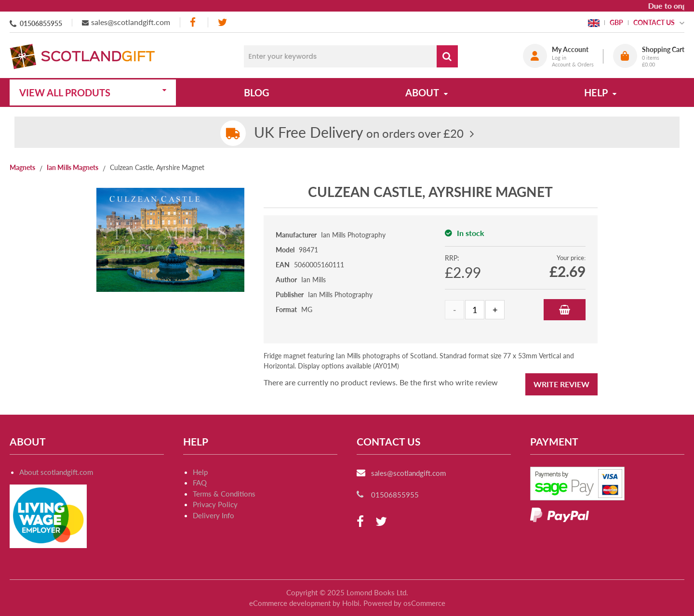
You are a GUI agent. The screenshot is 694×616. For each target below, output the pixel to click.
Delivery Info (214, 515)
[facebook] (194, 22)
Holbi (351, 603)
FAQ (200, 483)
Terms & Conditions (224, 494)
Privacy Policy (215, 504)
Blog (257, 92)
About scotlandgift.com (56, 472)
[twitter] (222, 22)
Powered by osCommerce (404, 603)
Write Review (561, 384)
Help (200, 472)
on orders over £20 (359, 133)
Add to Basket (565, 310)
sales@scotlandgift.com (131, 22)
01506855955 (41, 23)
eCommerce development (290, 603)
